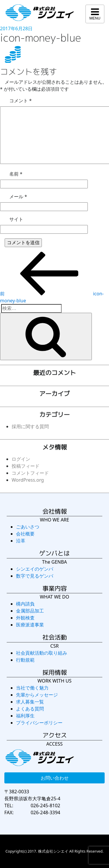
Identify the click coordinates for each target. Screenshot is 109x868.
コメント (20, 101)
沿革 (21, 541)
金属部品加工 (30, 611)
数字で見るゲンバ (35, 576)
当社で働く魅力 (32, 688)
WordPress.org (28, 480)
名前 (16, 174)
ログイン (21, 459)
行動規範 (25, 660)
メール (18, 197)
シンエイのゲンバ (35, 569)
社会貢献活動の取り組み (42, 653)
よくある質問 (30, 709)
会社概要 (25, 534)
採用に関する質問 (30, 426)
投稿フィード (26, 466)
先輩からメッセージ (37, 695)
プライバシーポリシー (39, 723)
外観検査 (25, 618)
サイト (16, 219)
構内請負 (25, 604)
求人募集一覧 (30, 702)
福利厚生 (25, 716)
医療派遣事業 (30, 625)
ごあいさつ (28, 527)
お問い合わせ (55, 778)
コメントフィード (30, 473)
